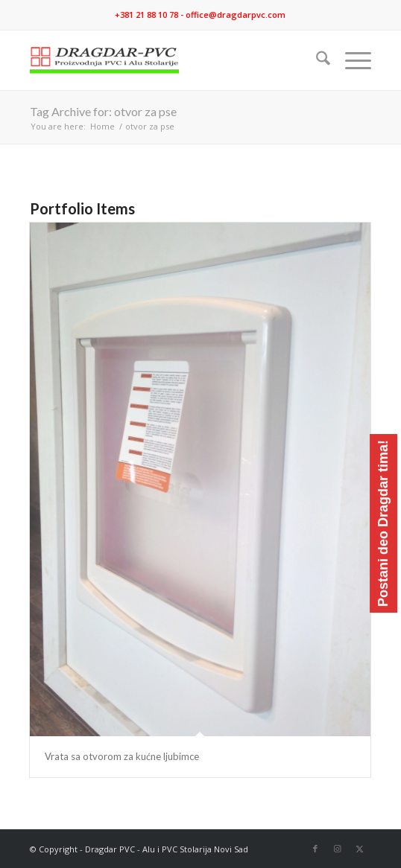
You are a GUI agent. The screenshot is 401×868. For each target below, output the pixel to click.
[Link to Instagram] (338, 849)
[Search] (316, 60)
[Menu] (351, 60)
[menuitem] (316, 60)
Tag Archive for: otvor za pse (103, 111)
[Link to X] (360, 849)
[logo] (166, 60)
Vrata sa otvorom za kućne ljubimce (122, 756)
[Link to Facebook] (315, 849)
